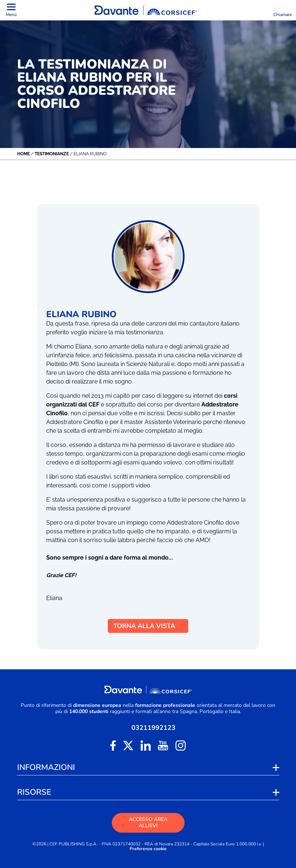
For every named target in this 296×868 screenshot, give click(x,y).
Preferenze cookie (148, 849)
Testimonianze (52, 154)
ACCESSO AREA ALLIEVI (148, 822)
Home (23, 154)
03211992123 (153, 728)
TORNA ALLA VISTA (148, 626)
